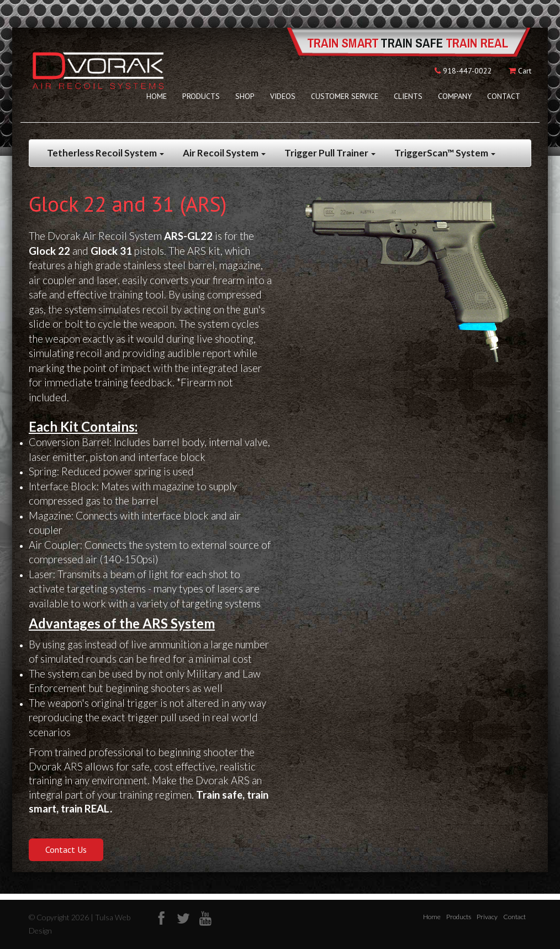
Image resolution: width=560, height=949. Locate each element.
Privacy (487, 917)
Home (157, 96)
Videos (283, 96)
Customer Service (345, 96)
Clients (408, 96)
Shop (245, 96)
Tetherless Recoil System (105, 153)
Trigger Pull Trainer (330, 153)
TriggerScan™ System (445, 153)
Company (455, 96)
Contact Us (66, 850)
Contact (504, 96)
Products (201, 96)
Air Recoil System (224, 153)
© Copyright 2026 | (62, 917)
